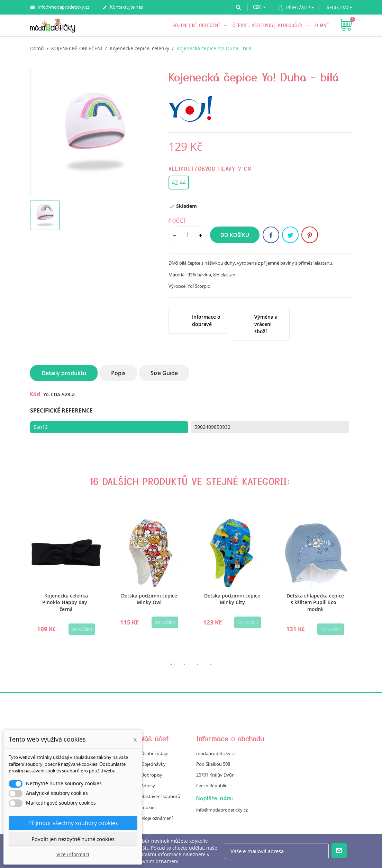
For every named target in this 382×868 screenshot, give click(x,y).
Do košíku (235, 235)
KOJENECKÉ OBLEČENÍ (197, 25)
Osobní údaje (154, 753)
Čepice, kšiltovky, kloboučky (269, 25)
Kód (35, 394)
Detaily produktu (64, 373)
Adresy (148, 786)
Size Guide (164, 373)
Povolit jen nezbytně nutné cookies (73, 839)
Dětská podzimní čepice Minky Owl (149, 599)
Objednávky (153, 764)
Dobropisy (152, 775)
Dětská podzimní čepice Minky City (232, 599)
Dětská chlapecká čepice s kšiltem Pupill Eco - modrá (315, 602)
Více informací (73, 854)
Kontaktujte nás (123, 7)
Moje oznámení (157, 818)
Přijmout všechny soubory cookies (73, 823)
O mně (322, 25)
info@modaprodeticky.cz (60, 7)
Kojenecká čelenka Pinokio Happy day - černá (66, 602)
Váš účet (155, 738)
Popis (118, 373)
